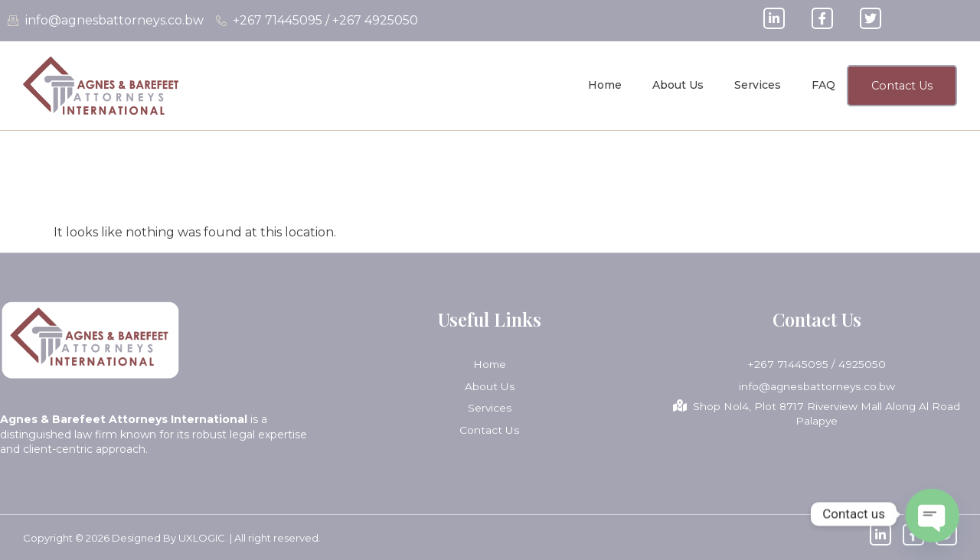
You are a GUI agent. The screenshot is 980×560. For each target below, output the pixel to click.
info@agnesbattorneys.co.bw (817, 386)
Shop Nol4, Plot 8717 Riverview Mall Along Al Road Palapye (817, 414)
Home (601, 85)
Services (754, 85)
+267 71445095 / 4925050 (817, 364)
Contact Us (490, 429)
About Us (674, 85)
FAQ (820, 85)
